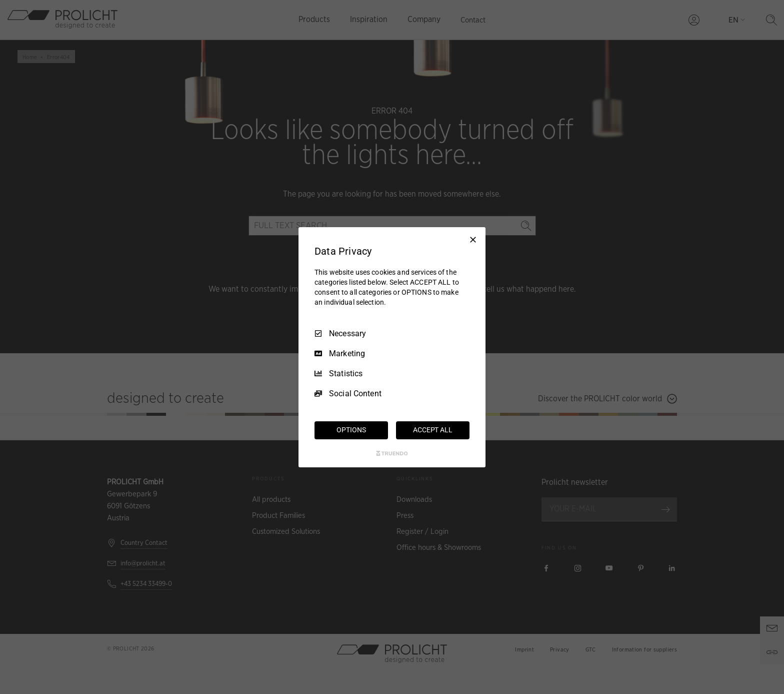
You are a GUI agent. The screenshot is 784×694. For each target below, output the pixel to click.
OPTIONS (351, 430)
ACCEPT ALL (433, 430)
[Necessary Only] (473, 239)
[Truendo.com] (392, 453)
